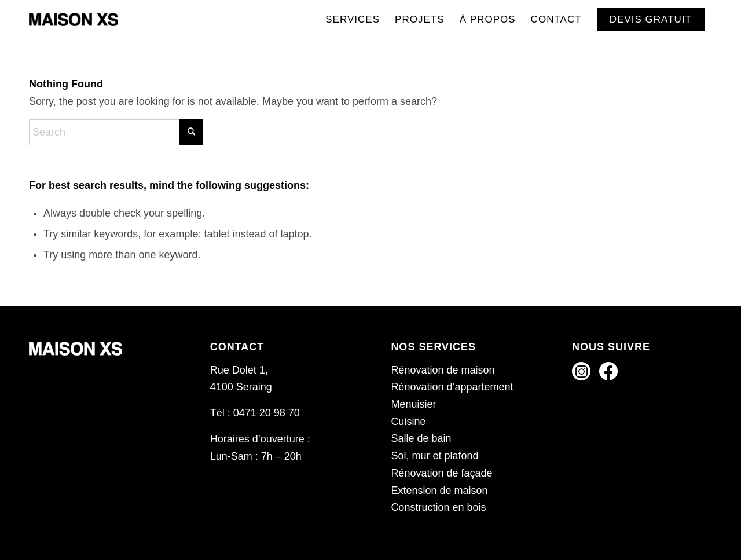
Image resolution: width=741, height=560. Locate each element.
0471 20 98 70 (267, 413)
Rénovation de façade (441, 473)
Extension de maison (439, 491)
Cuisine (408, 422)
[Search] (116, 132)
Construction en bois (438, 507)
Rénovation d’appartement (452, 387)
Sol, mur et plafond (434, 456)
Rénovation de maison (443, 370)
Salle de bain (421, 438)
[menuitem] (353, 20)
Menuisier (413, 404)
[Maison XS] (74, 20)
